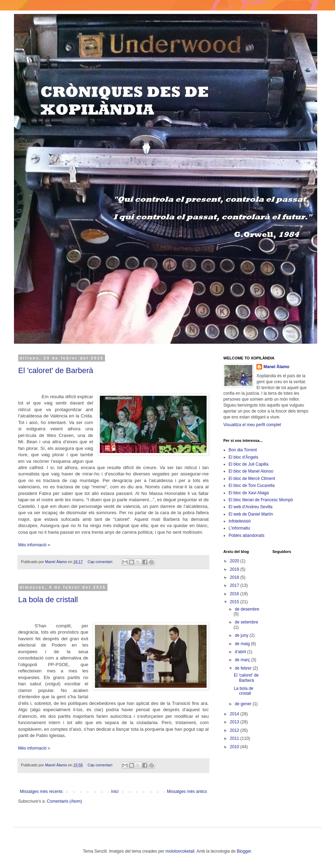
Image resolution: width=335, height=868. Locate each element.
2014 (235, 714)
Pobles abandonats (247, 535)
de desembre (247, 609)
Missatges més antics (187, 792)
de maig (243, 644)
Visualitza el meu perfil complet (252, 425)
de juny (242, 635)
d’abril (241, 652)
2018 (235, 577)
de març (243, 660)
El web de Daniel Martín (251, 514)
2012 (235, 730)
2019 (235, 569)
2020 (235, 561)
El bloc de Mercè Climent (252, 479)
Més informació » (34, 545)
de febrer (244, 668)
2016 (235, 594)
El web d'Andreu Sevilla (251, 507)
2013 (235, 722)
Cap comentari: (101, 562)
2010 (235, 747)
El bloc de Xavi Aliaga (249, 493)
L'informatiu (239, 528)
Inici (115, 792)
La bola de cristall (48, 600)
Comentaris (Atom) (64, 801)
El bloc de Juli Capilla (248, 464)
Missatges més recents (41, 792)
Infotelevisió (240, 521)
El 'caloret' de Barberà (56, 370)
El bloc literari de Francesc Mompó (261, 500)
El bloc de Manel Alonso (251, 471)
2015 (235, 602)
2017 (235, 585)
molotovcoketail (180, 851)
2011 (235, 738)
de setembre (247, 622)
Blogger (244, 851)
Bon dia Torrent (243, 450)
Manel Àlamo (276, 367)
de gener (244, 704)
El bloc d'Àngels (243, 457)
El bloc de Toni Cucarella (252, 486)
